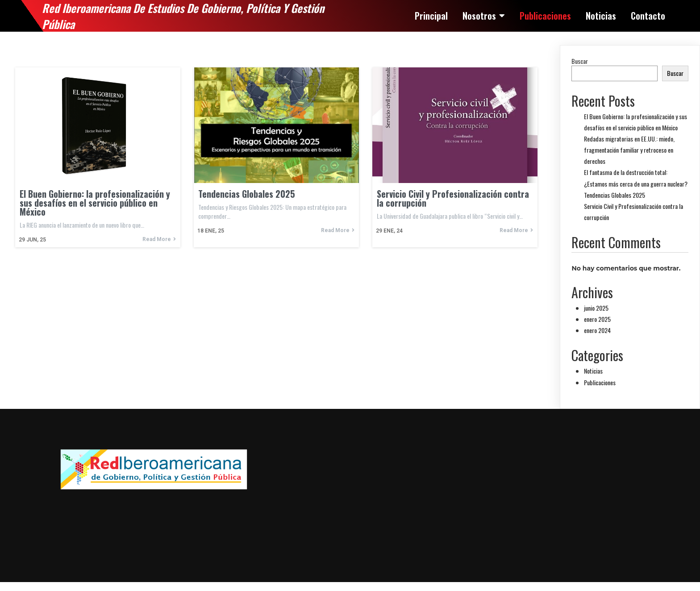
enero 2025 (597, 319)
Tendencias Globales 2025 (615, 195)
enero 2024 (597, 330)
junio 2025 (596, 308)
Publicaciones (600, 382)
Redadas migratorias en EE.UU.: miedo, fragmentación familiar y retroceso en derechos (629, 150)
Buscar (580, 61)
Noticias (593, 371)
